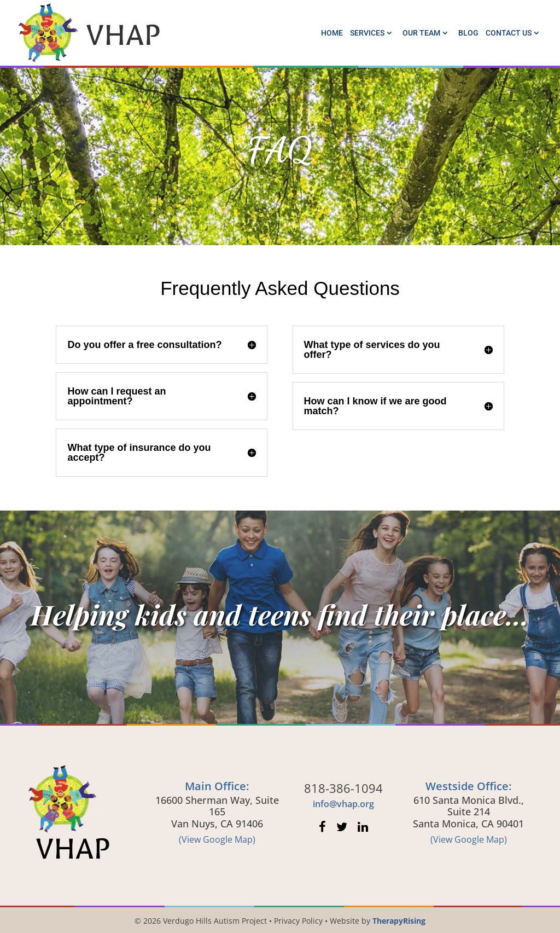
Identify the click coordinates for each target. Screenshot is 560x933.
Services (367, 33)
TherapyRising (399, 921)
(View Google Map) (217, 839)
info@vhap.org (343, 804)
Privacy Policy (298, 921)
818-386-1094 (343, 788)
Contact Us (509, 33)
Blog (468, 33)
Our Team (421, 33)
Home (332, 33)
